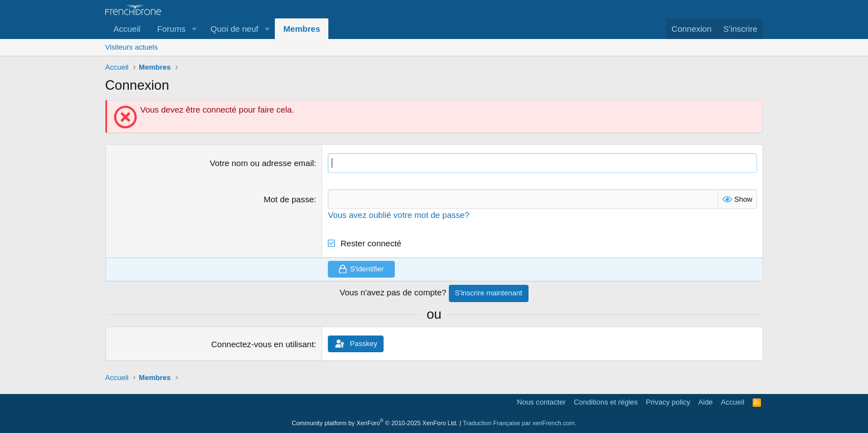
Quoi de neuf (235, 29)
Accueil (127, 29)
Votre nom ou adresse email (262, 163)
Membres (302, 29)
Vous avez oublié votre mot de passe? (399, 215)
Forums (171, 29)
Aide (706, 402)
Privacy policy (668, 402)
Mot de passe (289, 199)
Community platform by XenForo (375, 423)
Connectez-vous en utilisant (263, 344)
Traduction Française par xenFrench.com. (520, 423)
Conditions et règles (606, 402)
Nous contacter (541, 402)
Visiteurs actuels (132, 47)
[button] (195, 29)
